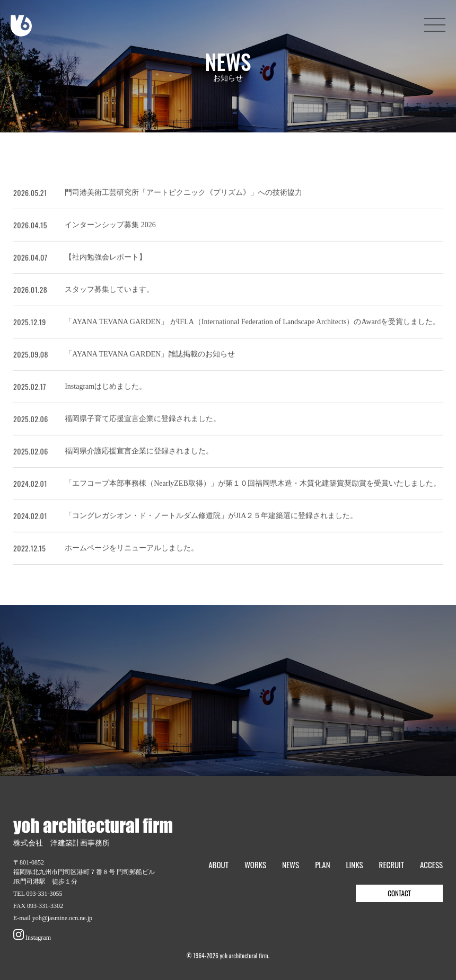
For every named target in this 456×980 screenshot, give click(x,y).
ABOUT (218, 865)
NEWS (291, 865)
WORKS (255, 865)
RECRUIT (392, 865)
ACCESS (431, 865)
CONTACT (399, 893)
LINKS (355, 865)
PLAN (322, 865)
